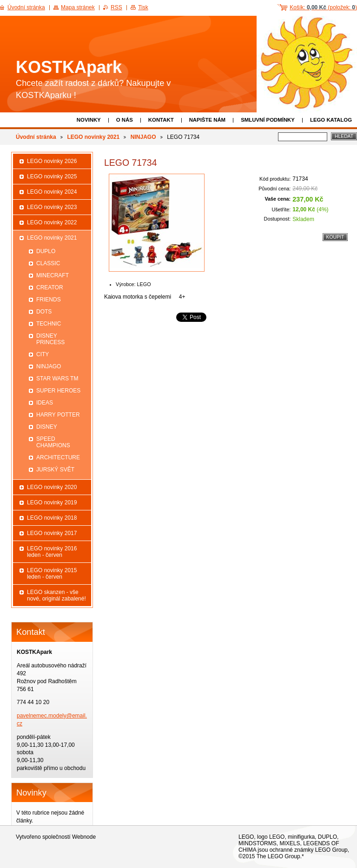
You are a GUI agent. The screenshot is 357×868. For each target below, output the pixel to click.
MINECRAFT (53, 275)
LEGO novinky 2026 (52, 161)
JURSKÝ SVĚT (55, 470)
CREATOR (50, 287)
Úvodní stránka (36, 137)
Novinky (89, 120)
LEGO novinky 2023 (52, 207)
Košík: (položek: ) (323, 7)
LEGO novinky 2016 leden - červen (52, 552)
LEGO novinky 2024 (52, 192)
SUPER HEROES (58, 391)
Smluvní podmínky (268, 120)
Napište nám (207, 120)
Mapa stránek (78, 7)
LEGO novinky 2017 (52, 533)
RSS (116, 7)
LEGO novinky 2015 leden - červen (52, 574)
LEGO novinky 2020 (52, 487)
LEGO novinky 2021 (93, 137)
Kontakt (161, 120)
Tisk (143, 7)
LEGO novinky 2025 (52, 176)
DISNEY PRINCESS (50, 339)
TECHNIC (49, 324)
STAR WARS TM (57, 379)
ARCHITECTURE (58, 457)
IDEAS (45, 403)
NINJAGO (143, 137)
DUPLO (46, 251)
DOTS (44, 312)
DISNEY (47, 427)
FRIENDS (49, 300)
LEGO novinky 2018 (52, 518)
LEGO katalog (331, 120)
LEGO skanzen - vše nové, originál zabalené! (56, 595)
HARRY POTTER (58, 415)
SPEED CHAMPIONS (53, 442)
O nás (125, 120)
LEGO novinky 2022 (52, 222)
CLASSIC (48, 263)
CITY (43, 354)
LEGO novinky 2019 (52, 503)
